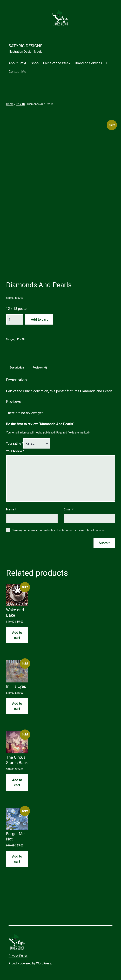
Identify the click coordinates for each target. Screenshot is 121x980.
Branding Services (89, 63)
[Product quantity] (15, 319)
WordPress (44, 963)
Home (10, 104)
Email (69, 509)
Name (11, 509)
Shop (35, 63)
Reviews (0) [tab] (40, 368)
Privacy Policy (18, 956)
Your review (15, 451)
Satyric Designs (25, 46)
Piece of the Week (57, 63)
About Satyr (17, 63)
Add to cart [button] (17, 635)
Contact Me (17, 72)
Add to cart (39, 319)
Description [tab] (17, 368)
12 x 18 (20, 104)
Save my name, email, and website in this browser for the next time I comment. (60, 530)
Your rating (15, 443)
